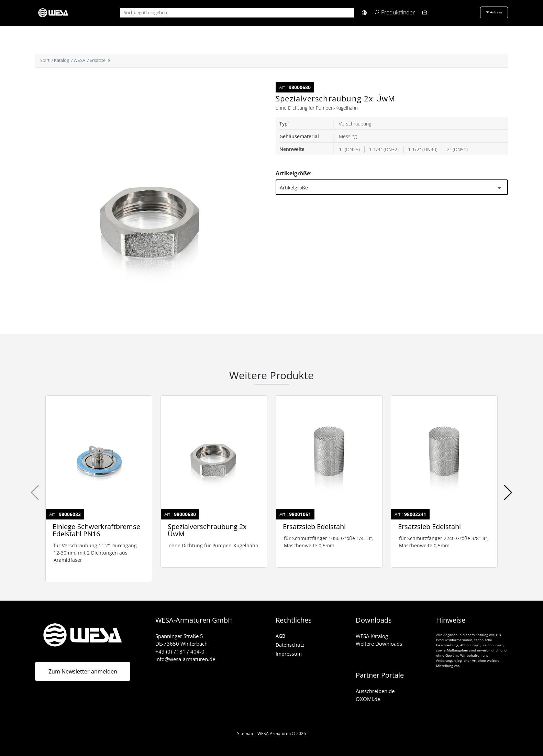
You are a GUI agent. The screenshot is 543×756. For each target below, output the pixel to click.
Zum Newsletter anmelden (83, 671)
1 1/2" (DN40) (423, 149)
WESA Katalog (372, 636)
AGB (280, 636)
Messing (348, 136)
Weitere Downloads (379, 644)
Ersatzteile (100, 60)
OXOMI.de (368, 699)
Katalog (62, 60)
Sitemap (245, 733)
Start (45, 60)
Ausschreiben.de (375, 691)
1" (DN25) (349, 149)
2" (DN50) (457, 149)
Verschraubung (355, 124)
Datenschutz (290, 645)
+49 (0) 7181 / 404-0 (180, 651)
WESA (79, 60)
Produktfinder (398, 12)
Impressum (289, 654)
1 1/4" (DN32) (384, 149)
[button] (364, 13)
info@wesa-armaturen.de (185, 659)
